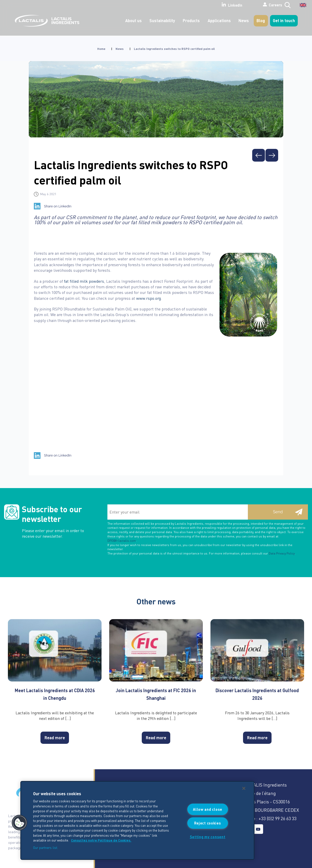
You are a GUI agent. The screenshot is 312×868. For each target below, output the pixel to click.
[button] (20, 823)
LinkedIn (214, 5)
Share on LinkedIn (58, 206)
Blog (261, 20)
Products (191, 20)
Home (101, 49)
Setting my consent (208, 837)
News (244, 20)
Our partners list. (46, 848)
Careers (258, 5)
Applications (219, 20)
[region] (137, 820)
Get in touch (284, 20)
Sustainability (162, 20)
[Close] (244, 788)
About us (133, 20)
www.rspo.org (148, 298)
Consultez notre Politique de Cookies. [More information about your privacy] (101, 840)
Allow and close (208, 809)
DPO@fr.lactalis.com (122, 541)
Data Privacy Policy (282, 553)
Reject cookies (208, 823)
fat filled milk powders (84, 281)
